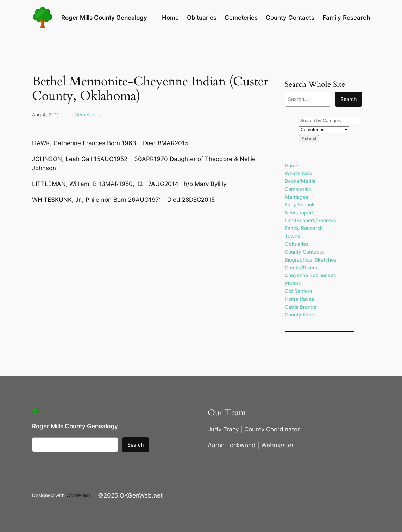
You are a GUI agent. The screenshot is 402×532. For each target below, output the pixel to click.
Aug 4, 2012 (46, 114)
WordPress (78, 495)
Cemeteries (88, 114)
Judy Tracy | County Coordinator (254, 429)
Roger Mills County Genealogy (104, 17)
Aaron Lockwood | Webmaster (251, 445)
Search (348, 99)
